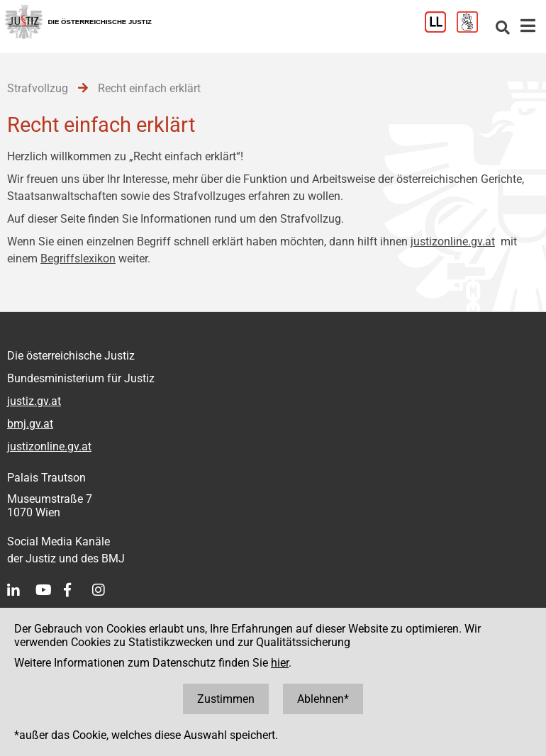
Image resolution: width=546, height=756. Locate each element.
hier (280, 663)
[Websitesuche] (503, 29)
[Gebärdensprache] (473, 29)
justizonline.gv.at (453, 241)
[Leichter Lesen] (441, 29)
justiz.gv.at (34, 401)
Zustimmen (226, 699)
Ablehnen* (323, 699)
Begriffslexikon (78, 259)
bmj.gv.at (30, 424)
